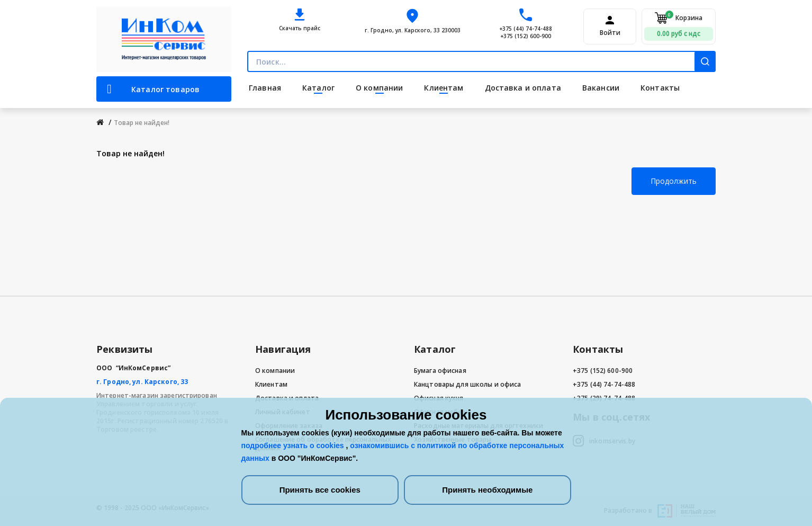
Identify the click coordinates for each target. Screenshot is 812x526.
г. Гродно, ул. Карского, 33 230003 (413, 30)
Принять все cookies (320, 490)
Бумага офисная (440, 371)
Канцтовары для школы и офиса (467, 384)
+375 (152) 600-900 (526, 36)
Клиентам (271, 384)
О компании (275, 371)
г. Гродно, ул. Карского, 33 (142, 382)
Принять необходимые (487, 490)
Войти (610, 33)
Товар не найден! (142, 123)
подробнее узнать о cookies (294, 445)
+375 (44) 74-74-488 (526, 29)
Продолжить (674, 181)
